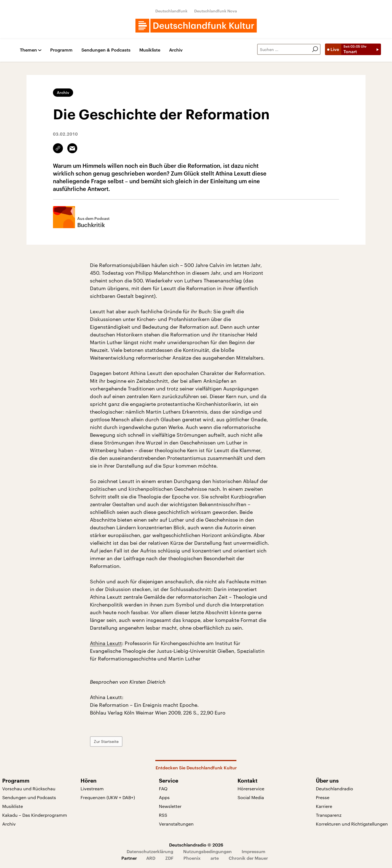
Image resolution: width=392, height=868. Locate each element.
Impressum (254, 851)
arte (215, 858)
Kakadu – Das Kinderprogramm (35, 815)
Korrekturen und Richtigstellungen (352, 824)
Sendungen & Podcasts (106, 50)
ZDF (169, 858)
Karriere (324, 806)
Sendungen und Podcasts (29, 797)
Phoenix (192, 858)
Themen (28, 50)
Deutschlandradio (334, 789)
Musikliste (150, 50)
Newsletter (170, 806)
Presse (323, 797)
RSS (163, 815)
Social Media (251, 797)
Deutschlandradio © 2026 (196, 845)
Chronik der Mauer (248, 858)
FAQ (163, 789)
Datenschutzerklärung (150, 851)
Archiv (176, 50)
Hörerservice (251, 789)
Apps (164, 797)
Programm (61, 50)
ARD (151, 858)
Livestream (92, 789)
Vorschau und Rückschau (29, 789)
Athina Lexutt (106, 643)
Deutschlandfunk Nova (216, 11)
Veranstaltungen (176, 824)
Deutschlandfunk (171, 11)
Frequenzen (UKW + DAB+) (108, 797)
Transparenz (329, 815)
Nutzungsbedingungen (207, 851)
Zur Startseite (106, 741)
